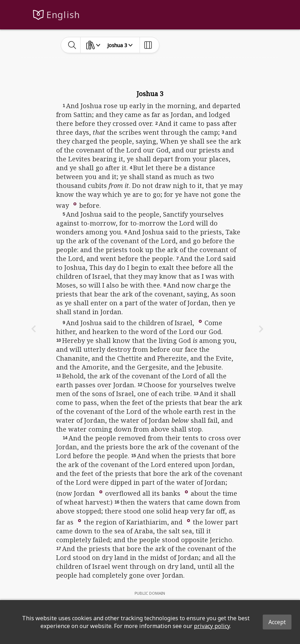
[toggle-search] (72, 45)
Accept (277, 622)
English (63, 15)
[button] (75, 203)
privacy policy (212, 626)
